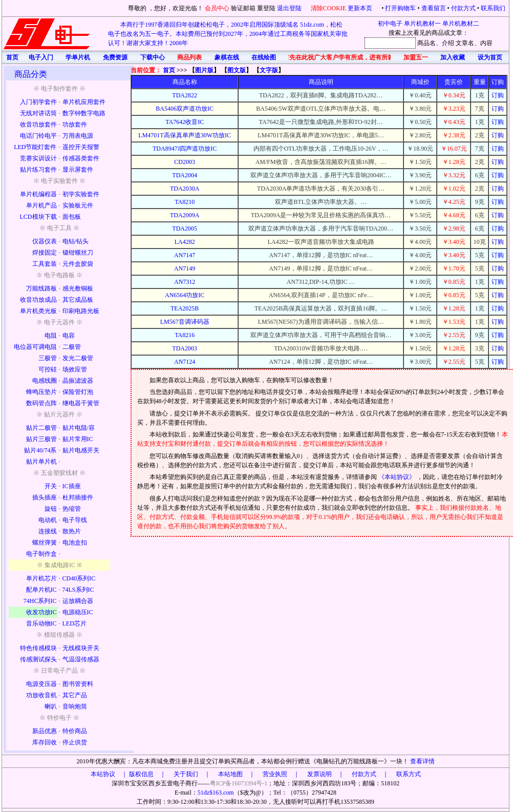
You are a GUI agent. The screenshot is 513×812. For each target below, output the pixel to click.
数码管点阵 (41, 403)
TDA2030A (185, 189)
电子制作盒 (41, 554)
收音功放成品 (38, 300)
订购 (498, 95)
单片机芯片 (41, 578)
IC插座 (72, 486)
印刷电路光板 (81, 311)
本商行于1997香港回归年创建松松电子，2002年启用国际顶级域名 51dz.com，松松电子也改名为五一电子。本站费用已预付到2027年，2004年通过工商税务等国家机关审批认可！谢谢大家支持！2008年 (228, 34)
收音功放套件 (38, 124)
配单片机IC (41, 590)
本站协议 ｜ (109, 774)
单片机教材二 (461, 24)
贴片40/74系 (40, 450)
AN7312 (185, 282)
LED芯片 (74, 623)
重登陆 (266, 8)
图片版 (204, 70)
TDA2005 (185, 228)
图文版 (237, 70)
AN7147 (185, 255)
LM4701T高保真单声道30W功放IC (185, 135)
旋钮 (51, 509)
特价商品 (75, 731)
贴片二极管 (41, 428)
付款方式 (463, 8)
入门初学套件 (38, 102)
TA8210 (185, 202)
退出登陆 (290, 8)
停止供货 (75, 742)
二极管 (72, 347)
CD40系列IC (79, 578)
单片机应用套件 (84, 102)
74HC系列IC (40, 601)
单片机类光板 (38, 311)
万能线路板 (41, 288)
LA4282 (185, 242)
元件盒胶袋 (78, 264)
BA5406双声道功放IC (185, 109)
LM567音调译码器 (185, 322)
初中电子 (390, 24)
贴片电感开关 (81, 450)
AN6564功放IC (185, 295)
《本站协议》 (398, 477)
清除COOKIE (328, 8)
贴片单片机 (41, 462)
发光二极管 (78, 358)
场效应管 (75, 369)
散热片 (72, 531)
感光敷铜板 (78, 288)
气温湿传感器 (81, 659)
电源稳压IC (78, 612)
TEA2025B (185, 308)
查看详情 (422, 761)
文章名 (465, 43)
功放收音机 (41, 695)
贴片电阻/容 (79, 428)
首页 (169, 70)
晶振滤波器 (78, 381)
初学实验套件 (81, 194)
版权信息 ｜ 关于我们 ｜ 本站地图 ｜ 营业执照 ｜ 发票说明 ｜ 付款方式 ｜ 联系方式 (275, 774)
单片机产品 (41, 205)
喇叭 (51, 706)
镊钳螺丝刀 (78, 253)
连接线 (48, 531)
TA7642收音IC (185, 122)
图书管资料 (78, 684)
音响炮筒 (75, 706)
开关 (51, 486)
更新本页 (361, 8)
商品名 (426, 43)
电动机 (48, 520)
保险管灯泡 (78, 392)
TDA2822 (185, 95)
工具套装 (45, 264)
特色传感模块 (38, 648)
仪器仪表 (45, 241)
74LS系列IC (78, 590)
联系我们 (493, 8)
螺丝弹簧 (45, 543)
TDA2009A (185, 215)
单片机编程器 (38, 194)
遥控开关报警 (81, 147)
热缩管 (72, 509)
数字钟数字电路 (84, 113)
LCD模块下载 (38, 217)
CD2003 (185, 162)
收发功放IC (41, 612)
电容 (69, 336)
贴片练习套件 (38, 170)
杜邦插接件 (78, 497)
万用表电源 (78, 136)
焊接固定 (45, 253)
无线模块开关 (81, 648)
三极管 (48, 358)
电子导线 (75, 520)
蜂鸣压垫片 (41, 392)
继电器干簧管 (81, 403)
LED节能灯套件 (35, 147)
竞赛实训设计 (38, 158)
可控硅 (48, 369)
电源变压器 (41, 684)
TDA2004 (185, 175)
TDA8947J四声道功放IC (185, 149)
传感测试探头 (38, 659)
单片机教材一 (422, 24)
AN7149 (185, 268)
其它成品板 (78, 300)
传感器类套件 (81, 158)
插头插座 (45, 497)
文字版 (269, 70)
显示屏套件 (78, 170)
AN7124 (185, 362)
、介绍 (445, 43)
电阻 (51, 336)
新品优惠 (45, 731)
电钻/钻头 (76, 241)
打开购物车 (400, 8)
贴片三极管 (41, 439)
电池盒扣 (75, 543)
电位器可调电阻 (35, 347)
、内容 (483, 43)
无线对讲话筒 (38, 113)
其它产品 (75, 695)
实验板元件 (78, 205)
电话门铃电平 (38, 136)
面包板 (72, 217)
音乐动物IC (41, 623)
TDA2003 (185, 348)
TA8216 (185, 335)
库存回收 (45, 742)
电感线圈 (45, 381)
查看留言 (434, 8)
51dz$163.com (216, 793)
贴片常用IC (78, 439)
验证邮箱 (243, 8)
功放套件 (75, 124)
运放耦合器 (78, 601)
